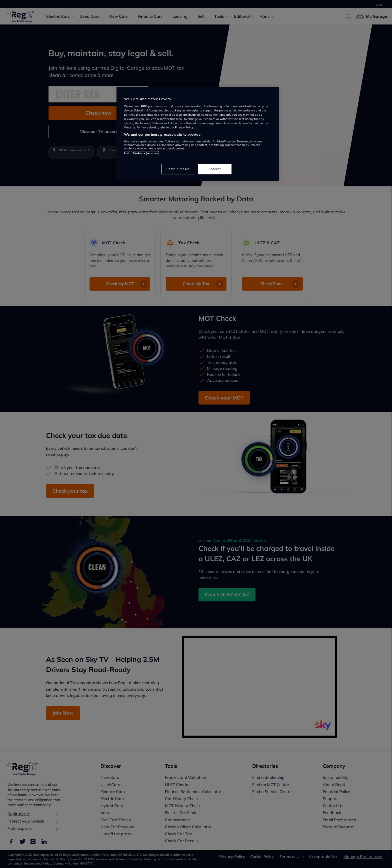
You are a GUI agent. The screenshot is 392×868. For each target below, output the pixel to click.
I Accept (215, 169)
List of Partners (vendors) (141, 153)
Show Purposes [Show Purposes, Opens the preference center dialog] (178, 169)
